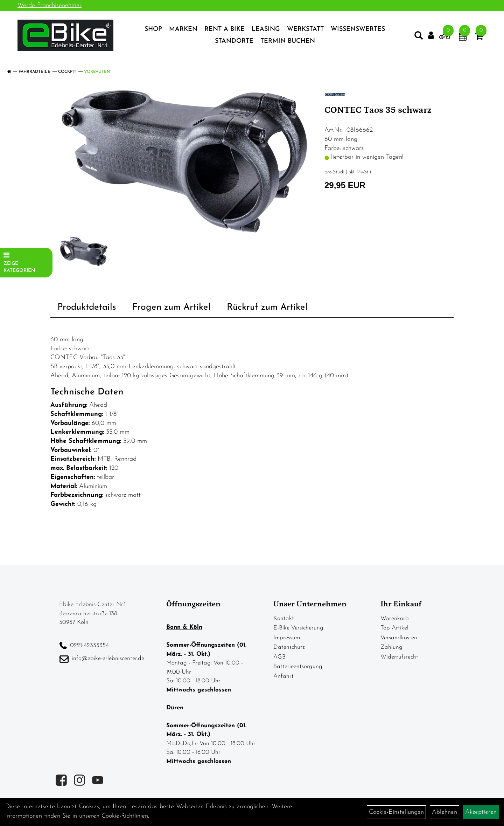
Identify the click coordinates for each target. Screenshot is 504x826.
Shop (153, 29)
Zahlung (391, 647)
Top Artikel (394, 628)
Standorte (234, 41)
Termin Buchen (288, 41)
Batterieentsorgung (298, 666)
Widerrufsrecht (399, 657)
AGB (279, 657)
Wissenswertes (358, 29)
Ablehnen (444, 812)
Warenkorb (395, 618)
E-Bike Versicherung (298, 628)
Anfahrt (283, 676)
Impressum (287, 638)
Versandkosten (399, 638)
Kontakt (284, 618)
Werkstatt (305, 29)
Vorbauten (97, 72)
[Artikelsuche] (419, 37)
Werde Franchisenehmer (50, 5)
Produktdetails (87, 307)
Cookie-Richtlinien (125, 816)
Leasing (266, 29)
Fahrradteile (34, 72)
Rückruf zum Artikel (267, 307)
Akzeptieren (481, 812)
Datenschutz (289, 647)
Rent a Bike (225, 29)
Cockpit (67, 72)
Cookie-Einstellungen (396, 812)
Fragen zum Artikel (171, 307)
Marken (183, 29)
